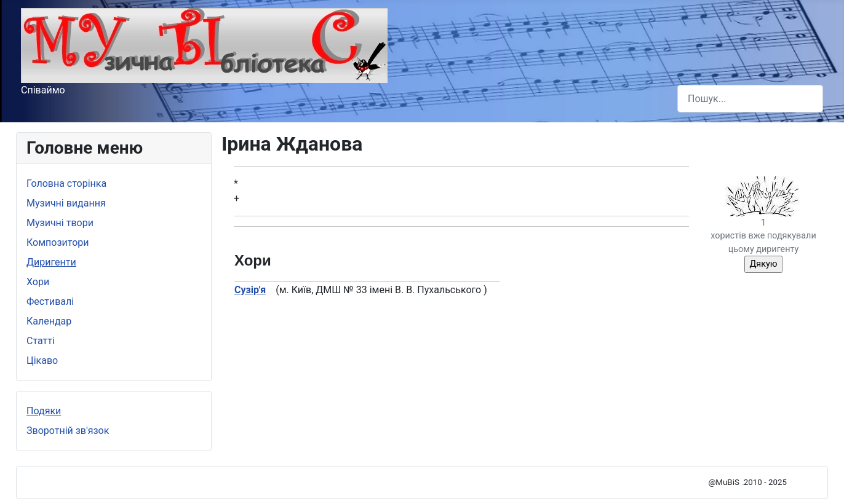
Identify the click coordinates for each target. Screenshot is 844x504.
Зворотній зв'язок (68, 431)
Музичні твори (60, 223)
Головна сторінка (66, 183)
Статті (41, 341)
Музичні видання (66, 203)
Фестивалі (50, 301)
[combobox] (750, 99)
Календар (49, 321)
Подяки (44, 411)
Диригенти (51, 262)
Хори (38, 282)
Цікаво (42, 360)
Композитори (58, 242)
